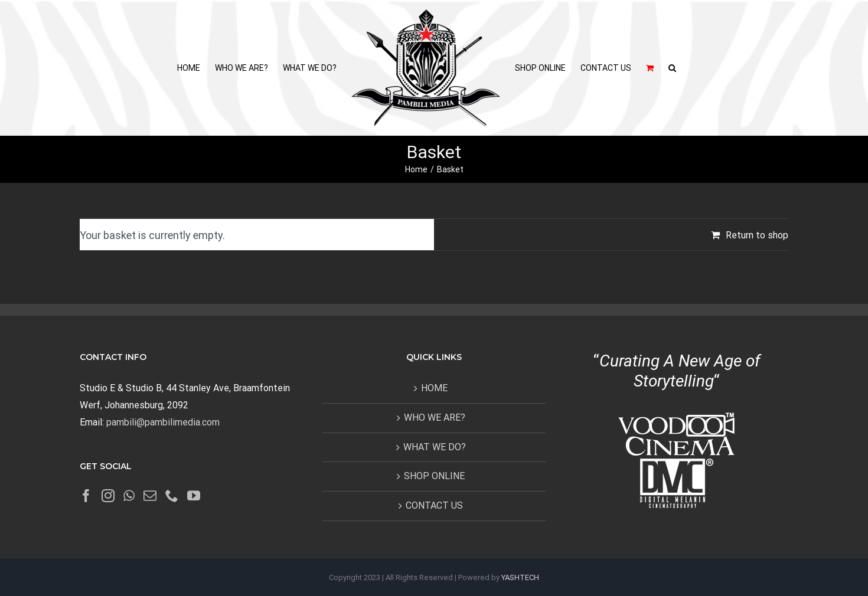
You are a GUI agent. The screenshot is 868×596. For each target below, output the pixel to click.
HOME (434, 388)
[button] (672, 68)
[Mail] (150, 496)
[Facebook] (86, 496)
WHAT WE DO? (435, 447)
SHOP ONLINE (434, 476)
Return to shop (757, 235)
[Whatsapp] (129, 496)
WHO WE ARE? (435, 417)
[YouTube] (194, 496)
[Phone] (172, 496)
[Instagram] (108, 496)
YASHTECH (520, 577)
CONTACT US (434, 505)
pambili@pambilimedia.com (163, 422)
